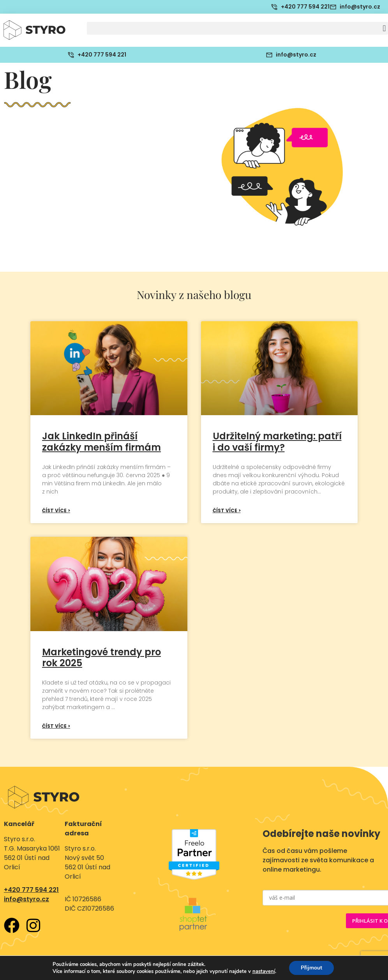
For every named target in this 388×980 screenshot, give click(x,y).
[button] (237, 28)
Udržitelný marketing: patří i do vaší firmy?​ (277, 442)
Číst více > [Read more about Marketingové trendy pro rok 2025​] (56, 726)
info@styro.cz (26, 899)
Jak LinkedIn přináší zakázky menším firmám (101, 442)
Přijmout (311, 968)
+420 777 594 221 (31, 890)
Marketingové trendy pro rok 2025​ (101, 658)
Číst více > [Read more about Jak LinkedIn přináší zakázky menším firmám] (56, 510)
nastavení (263, 971)
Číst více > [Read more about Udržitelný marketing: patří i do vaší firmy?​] (227, 510)
